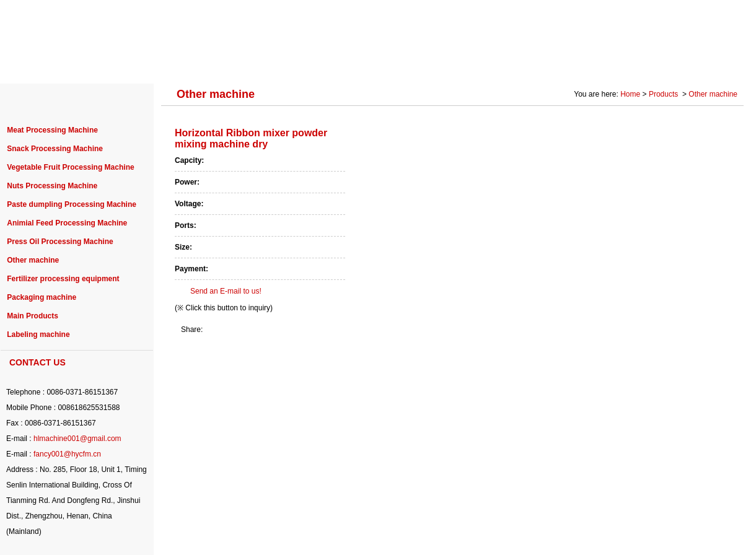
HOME (37, 63)
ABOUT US (101, 63)
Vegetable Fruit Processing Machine (70, 167)
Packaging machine (42, 297)
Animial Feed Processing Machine (67, 223)
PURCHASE (348, 63)
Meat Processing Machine (52, 130)
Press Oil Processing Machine (60, 242)
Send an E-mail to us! (226, 291)
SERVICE (474, 63)
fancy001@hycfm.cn (67, 454)
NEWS (413, 63)
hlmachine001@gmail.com (77, 439)
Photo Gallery (621, 63)
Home (630, 94)
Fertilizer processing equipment (63, 279)
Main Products (33, 316)
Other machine (33, 260)
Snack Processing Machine (55, 149)
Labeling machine (38, 334)
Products (665, 94)
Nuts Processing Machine (52, 186)
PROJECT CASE (262, 63)
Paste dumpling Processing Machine (72, 204)
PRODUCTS (176, 63)
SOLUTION (543, 63)
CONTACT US (703, 63)
